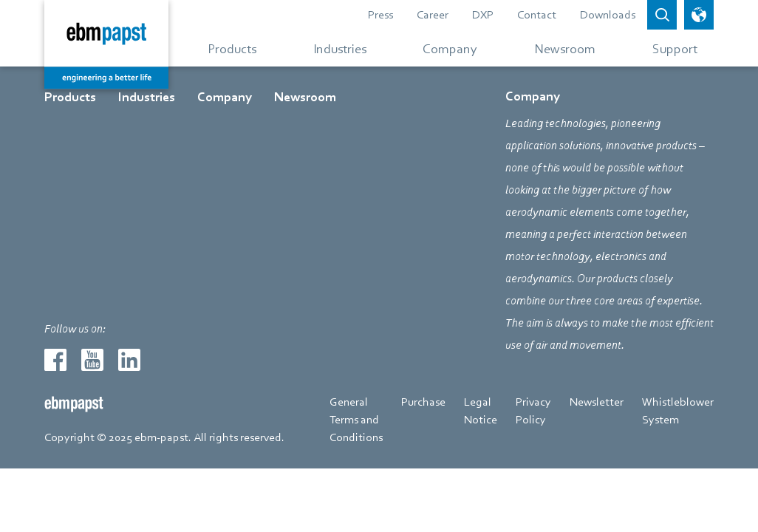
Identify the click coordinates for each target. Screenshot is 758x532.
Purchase (423, 402)
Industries (147, 97)
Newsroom (305, 97)
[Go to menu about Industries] (340, 48)
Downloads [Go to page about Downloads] (608, 15)
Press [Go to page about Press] (380, 15)
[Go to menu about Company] (450, 48)
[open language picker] (699, 15)
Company (225, 97)
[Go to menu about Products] (232, 48)
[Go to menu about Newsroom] (565, 48)
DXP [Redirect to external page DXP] (483, 15)
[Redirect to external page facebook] (55, 360)
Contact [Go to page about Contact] (537, 15)
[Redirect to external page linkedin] (129, 360)
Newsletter (597, 402)
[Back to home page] (106, 44)
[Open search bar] (662, 15)
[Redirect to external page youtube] (92, 360)
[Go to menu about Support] (669, 48)
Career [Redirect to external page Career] (433, 15)
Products (70, 97)
